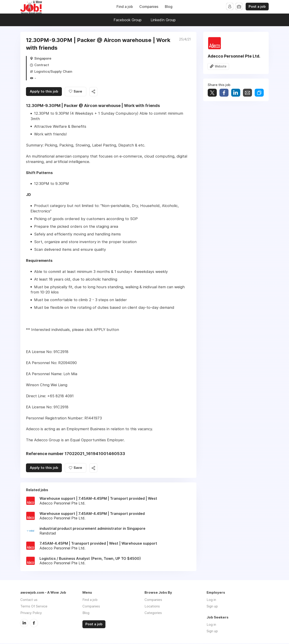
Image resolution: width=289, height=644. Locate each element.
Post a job (257, 7)
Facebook (34, 623)
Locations (152, 607)
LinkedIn (24, 623)
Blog (169, 7)
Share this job (95, 92)
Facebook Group (128, 20)
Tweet (212, 93)
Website (221, 66)
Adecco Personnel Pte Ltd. (234, 56)
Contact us (29, 600)
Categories (153, 613)
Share (224, 93)
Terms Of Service (34, 607)
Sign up (212, 607)
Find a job (125, 7)
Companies (149, 7)
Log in (211, 600)
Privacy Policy (31, 613)
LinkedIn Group (163, 20)
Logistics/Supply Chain (53, 71)
